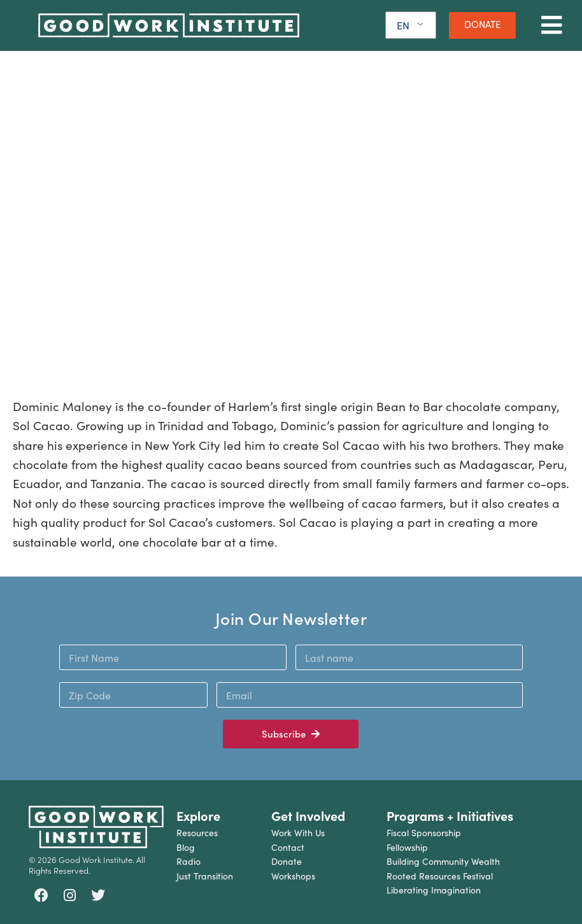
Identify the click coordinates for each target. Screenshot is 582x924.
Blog (186, 847)
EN (403, 25)
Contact (288, 847)
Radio (188, 861)
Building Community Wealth (443, 861)
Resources (197, 833)
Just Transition (205, 876)
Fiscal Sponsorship (424, 833)
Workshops (293, 876)
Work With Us (298, 833)
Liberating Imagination (434, 890)
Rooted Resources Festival (440, 876)
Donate (287, 861)
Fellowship (407, 847)
